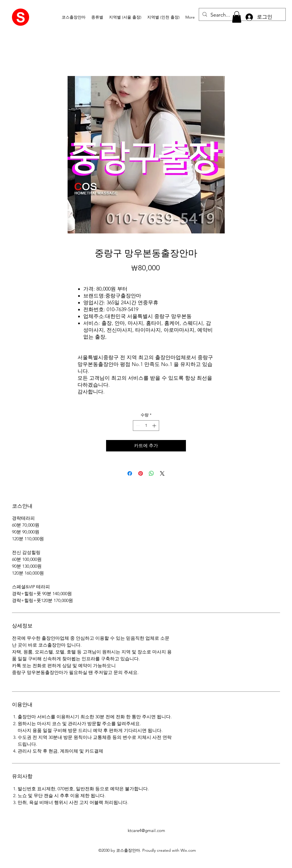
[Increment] (155, 426)
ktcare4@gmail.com (146, 830)
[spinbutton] (146, 426)
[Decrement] (137, 426)
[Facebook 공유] (130, 473)
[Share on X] (162, 473)
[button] (97, 17)
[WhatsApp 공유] (151, 473)
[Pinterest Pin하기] (141, 473)
